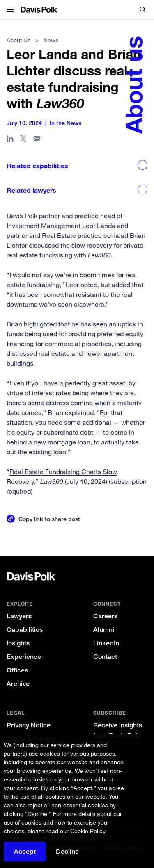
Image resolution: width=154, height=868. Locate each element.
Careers (105, 616)
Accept (25, 851)
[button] (10, 10)
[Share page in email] (37, 140)
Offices (17, 670)
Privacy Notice (29, 725)
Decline (67, 852)
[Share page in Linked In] (10, 140)
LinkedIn (106, 643)
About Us (18, 40)
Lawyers (19, 616)
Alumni (104, 630)
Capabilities (25, 630)
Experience (24, 657)
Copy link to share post (49, 519)
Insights (18, 643)
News (51, 40)
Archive (18, 684)
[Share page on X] (24, 140)
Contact (105, 657)
